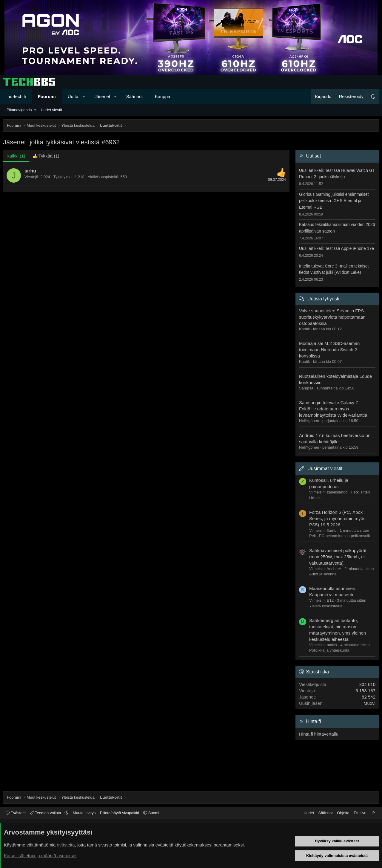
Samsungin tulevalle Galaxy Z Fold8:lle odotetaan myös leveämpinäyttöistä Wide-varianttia (333, 409)
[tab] (46, 156)
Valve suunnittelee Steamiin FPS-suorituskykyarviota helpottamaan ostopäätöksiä (332, 317)
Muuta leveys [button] (84, 813)
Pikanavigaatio (19, 110)
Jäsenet (102, 96)
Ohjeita (343, 813)
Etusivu (360, 813)
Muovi (369, 703)
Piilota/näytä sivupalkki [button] (120, 813)
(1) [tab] (16, 156)
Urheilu (315, 498)
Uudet (309, 813)
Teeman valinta (46, 813)
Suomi (151, 813)
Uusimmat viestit (325, 469)
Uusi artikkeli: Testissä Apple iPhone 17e (336, 248)
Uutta (73, 96)
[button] (84, 96)
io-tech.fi (17, 96)
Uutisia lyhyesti (323, 299)
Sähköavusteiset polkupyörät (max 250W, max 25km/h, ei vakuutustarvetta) (338, 557)
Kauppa (163, 96)
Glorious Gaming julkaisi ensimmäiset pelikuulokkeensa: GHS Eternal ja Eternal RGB (334, 201)
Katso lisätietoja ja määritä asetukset (40, 856)
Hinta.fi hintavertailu (319, 734)
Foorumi (47, 96)
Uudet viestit (51, 110)
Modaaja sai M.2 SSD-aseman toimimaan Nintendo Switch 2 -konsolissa (329, 350)
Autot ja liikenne (323, 574)
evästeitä (66, 845)
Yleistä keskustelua (326, 606)
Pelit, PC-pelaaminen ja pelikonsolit (340, 536)
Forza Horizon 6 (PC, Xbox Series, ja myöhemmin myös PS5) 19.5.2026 (337, 518)
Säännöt (135, 96)
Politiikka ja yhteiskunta (329, 650)
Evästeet (16, 813)
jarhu (30, 171)
